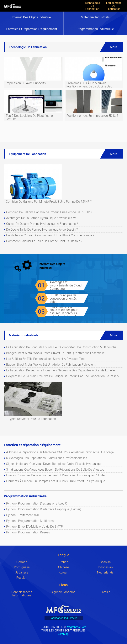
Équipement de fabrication (114, 6)
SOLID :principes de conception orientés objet (63, 298)
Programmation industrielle (95, 29)
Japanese (22, 572)
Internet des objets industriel (32, 17)
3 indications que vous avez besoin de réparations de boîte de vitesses (55, 470)
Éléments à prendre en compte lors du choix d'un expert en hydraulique (56, 481)
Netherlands (105, 572)
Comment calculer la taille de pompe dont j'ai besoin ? (44, 241)
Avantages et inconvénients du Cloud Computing (66, 285)
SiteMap (63, 634)
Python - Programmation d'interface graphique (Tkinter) (44, 509)
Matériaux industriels (95, 17)
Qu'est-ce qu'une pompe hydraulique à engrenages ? (42, 224)
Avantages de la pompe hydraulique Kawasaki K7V (41, 218)
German (22, 562)
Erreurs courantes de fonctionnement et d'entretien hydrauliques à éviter (56, 475)
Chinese (63, 567)
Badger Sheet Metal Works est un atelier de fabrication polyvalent (51, 365)
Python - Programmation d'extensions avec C (37, 503)
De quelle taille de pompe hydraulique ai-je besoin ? (42, 230)
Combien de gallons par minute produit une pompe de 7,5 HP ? (49, 212)
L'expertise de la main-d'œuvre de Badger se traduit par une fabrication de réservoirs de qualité (64, 376)
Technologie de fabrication (92, 6)
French (63, 562)
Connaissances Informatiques (22, 594)
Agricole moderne (63, 592)
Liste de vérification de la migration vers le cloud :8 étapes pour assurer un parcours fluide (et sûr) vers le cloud (67, 312)
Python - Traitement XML (23, 515)
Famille (105, 592)
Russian (22, 578)
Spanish (105, 562)
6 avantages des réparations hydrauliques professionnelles (47, 458)
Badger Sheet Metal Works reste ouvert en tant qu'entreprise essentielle (55, 353)
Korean (64, 572)
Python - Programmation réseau (28, 532)
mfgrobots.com (77, 627)
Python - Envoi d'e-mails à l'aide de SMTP (34, 527)
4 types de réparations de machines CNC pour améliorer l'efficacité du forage (60, 452)
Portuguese (22, 567)
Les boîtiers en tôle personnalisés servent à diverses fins (45, 359)
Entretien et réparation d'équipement (32, 29)
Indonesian (105, 567)
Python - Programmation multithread (31, 521)
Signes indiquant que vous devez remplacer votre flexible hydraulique (54, 464)
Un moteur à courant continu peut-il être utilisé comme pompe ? (50, 235)
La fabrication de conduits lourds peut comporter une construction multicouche (61, 347)
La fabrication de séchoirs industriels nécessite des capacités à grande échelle (60, 370)
